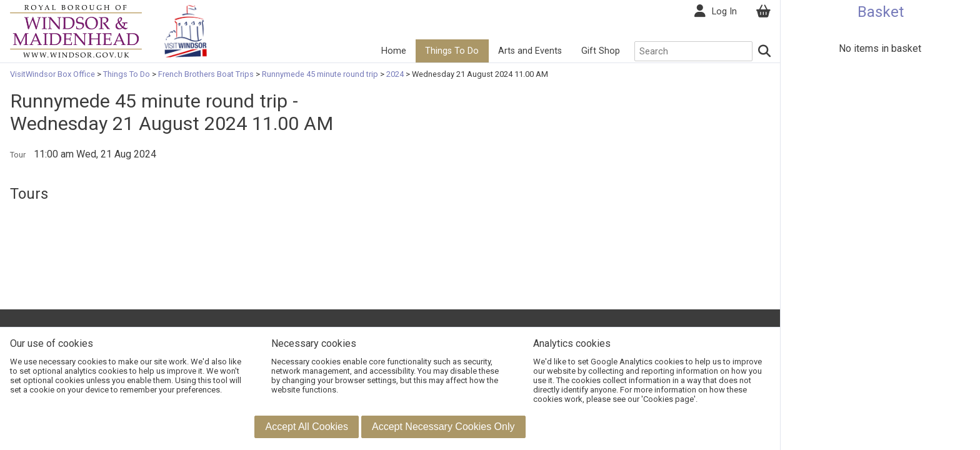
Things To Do (452, 51)
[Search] (765, 51)
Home (394, 51)
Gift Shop (601, 51)
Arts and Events (530, 51)
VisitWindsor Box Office (53, 74)
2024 (395, 74)
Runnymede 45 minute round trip (320, 74)
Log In (724, 12)
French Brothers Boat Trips (206, 74)
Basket (881, 12)
